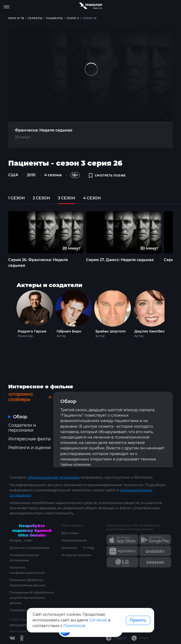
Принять (138, 620)
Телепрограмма (74, 540)
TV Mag (88, 548)
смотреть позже (107, 175)
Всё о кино (70, 533)
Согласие (98, 620)
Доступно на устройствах (29, 548)
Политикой (74, 626)
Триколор (69, 548)
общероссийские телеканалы (54, 477)
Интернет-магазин (76, 555)
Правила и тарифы (25, 610)
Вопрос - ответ (21, 540)
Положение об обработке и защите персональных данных (32, 598)
